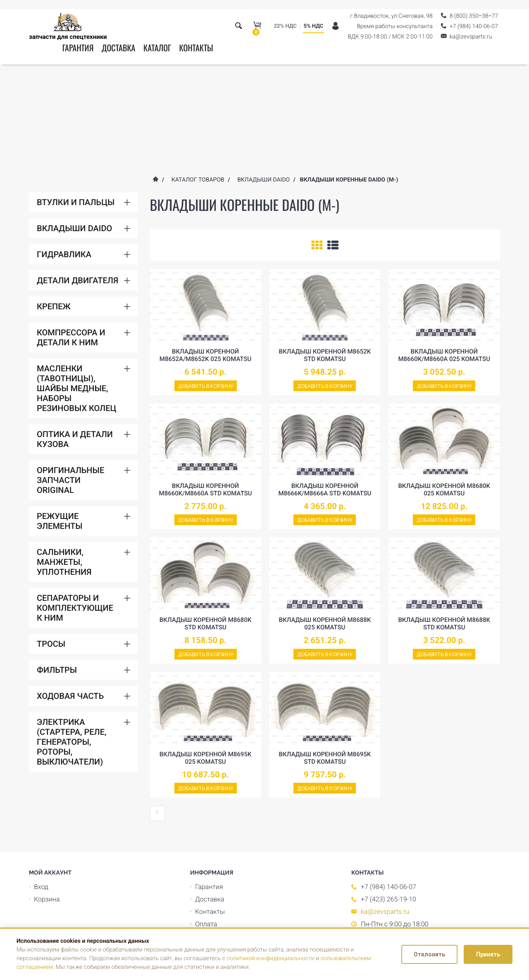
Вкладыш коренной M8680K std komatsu (206, 624)
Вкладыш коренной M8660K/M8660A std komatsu (206, 490)
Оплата (206, 924)
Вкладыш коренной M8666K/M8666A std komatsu (325, 490)
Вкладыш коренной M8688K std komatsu (444, 624)
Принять (488, 954)
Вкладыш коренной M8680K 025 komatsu (444, 490)
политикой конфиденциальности (270, 958)
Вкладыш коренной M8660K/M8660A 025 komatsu (444, 355)
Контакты (196, 48)
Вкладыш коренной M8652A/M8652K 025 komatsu (206, 355)
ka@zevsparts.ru (385, 912)
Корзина (47, 899)
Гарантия (78, 48)
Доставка (118, 48)
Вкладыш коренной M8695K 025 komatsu (206, 758)
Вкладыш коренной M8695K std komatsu (325, 758)
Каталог (157, 48)
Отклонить (429, 954)
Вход (41, 887)
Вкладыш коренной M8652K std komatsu (325, 355)
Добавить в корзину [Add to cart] (206, 386)
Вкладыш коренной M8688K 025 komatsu (325, 624)
